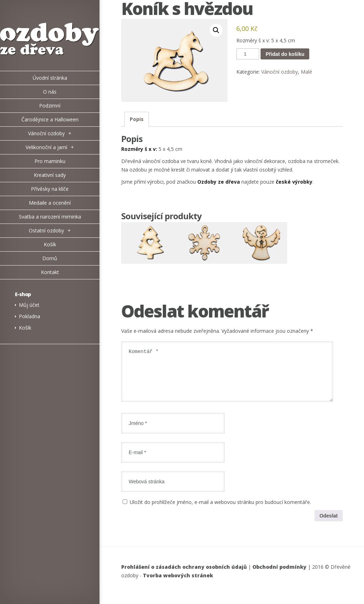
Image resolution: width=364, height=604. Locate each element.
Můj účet (29, 305)
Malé (306, 72)
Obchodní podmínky (279, 575)
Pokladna (30, 316)
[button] (216, 30)
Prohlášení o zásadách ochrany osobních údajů (184, 575)
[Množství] (248, 54)
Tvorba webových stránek (178, 584)
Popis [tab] (137, 119)
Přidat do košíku (285, 54)
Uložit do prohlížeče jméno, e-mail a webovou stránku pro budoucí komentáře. (220, 511)
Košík (25, 328)
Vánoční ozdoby (280, 72)
